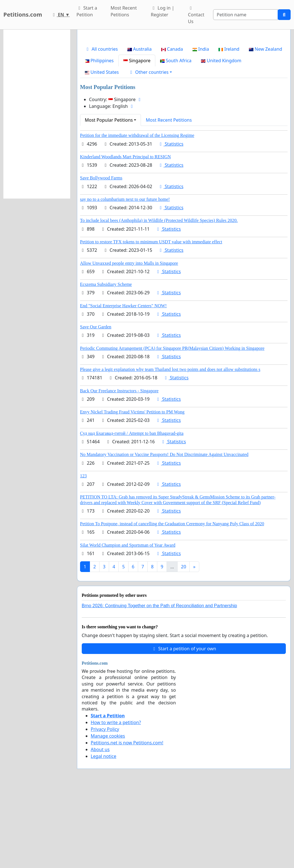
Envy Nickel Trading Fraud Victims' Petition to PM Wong (132, 491)
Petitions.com (23, 15)
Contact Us (196, 15)
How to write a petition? (116, 801)
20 (184, 646)
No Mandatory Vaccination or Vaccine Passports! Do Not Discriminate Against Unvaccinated (164, 533)
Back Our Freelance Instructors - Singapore (119, 470)
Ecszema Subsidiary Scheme (106, 363)
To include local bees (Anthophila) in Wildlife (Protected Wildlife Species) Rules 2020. (159, 299)
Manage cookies (108, 815)
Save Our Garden (96, 406)
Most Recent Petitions (124, 11)
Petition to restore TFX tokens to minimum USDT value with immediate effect (151, 321)
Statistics (171, 223)
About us (100, 828)
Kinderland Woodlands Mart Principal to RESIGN (125, 236)
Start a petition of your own (184, 727)
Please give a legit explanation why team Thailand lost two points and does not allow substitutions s (170, 448)
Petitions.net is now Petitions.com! (127, 822)
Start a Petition (87, 11)
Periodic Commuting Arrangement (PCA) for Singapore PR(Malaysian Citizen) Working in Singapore (172, 427)
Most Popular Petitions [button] (109, 199)
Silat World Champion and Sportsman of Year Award (128, 624)
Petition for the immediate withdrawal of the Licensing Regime (137, 214)
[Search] (246, 15)
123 (83, 555)
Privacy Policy (105, 808)
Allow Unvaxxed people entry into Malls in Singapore (129, 342)
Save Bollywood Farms (101, 257)
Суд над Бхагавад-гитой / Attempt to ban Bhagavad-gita (132, 512)
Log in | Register (163, 11)
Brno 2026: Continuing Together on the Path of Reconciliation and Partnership (159, 685)
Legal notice (104, 835)
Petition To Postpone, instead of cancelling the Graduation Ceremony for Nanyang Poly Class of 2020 (172, 603)
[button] (150, 151)
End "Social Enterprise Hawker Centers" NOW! (123, 385)
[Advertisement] (184, 78)
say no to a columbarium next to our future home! (125, 278)
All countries (101, 128)
